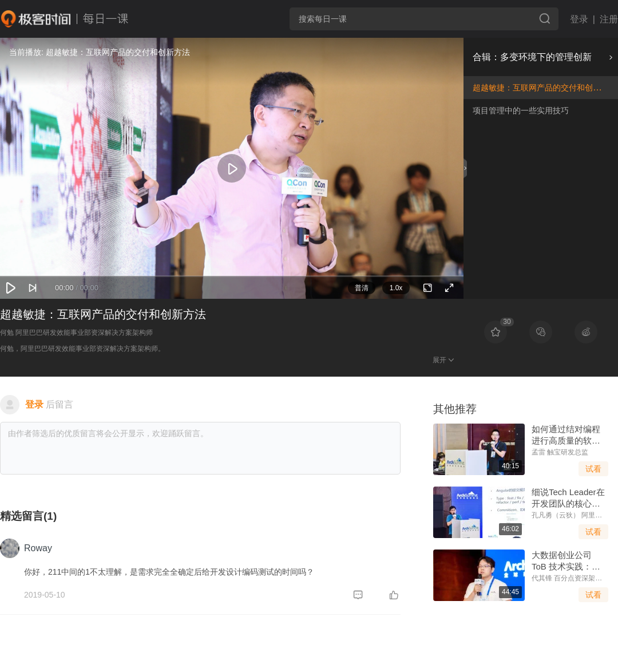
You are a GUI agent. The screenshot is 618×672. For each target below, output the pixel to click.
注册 (609, 19)
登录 (579, 19)
